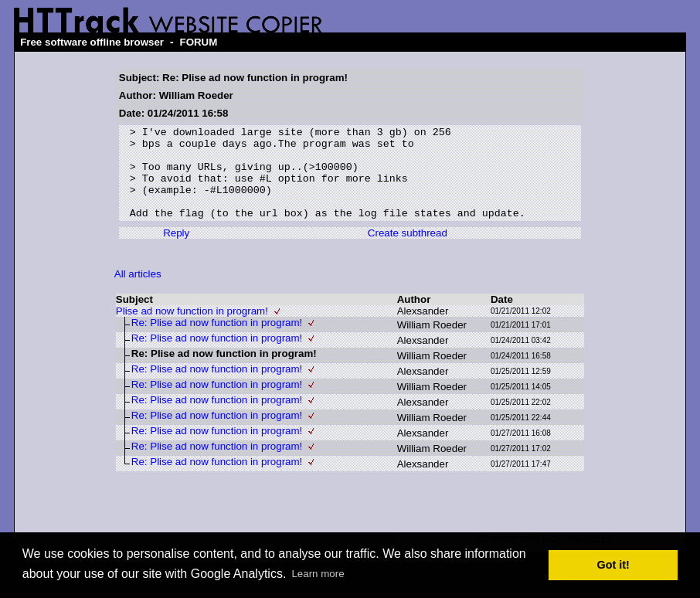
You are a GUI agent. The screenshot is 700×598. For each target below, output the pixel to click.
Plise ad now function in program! (192, 330)
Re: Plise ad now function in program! (217, 341)
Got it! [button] (613, 565)
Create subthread (408, 251)
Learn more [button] (318, 574)
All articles (138, 292)
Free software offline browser (92, 42)
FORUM (198, 42)
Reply (176, 251)
